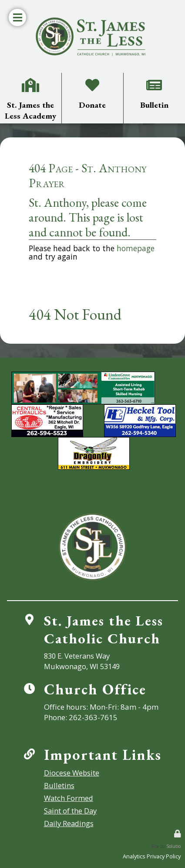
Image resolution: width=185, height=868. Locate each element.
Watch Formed (67, 798)
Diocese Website (70, 773)
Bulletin (154, 79)
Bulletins (57, 785)
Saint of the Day (69, 811)
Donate (92, 79)
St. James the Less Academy (30, 82)
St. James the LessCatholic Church (103, 629)
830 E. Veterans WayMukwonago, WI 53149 (81, 661)
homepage (136, 248)
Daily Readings (67, 823)
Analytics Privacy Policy (152, 856)
